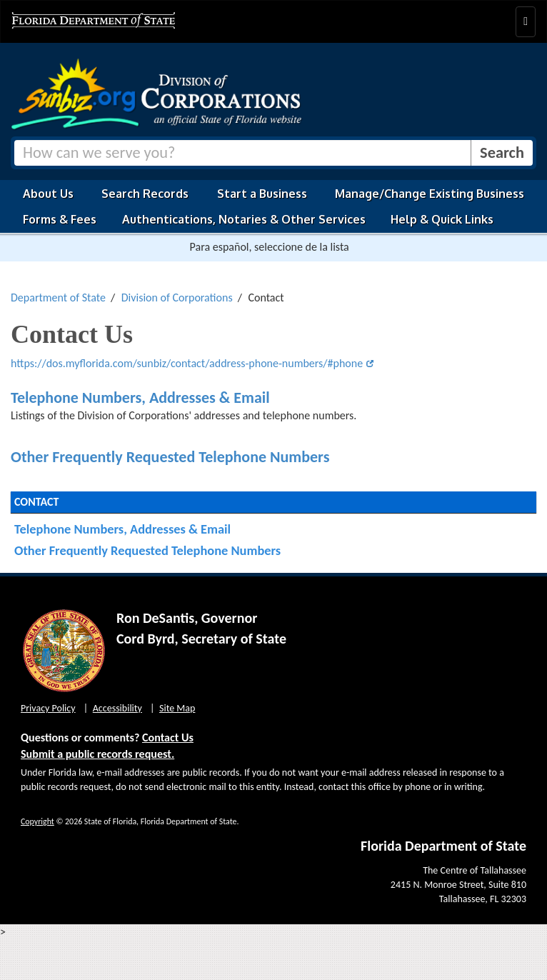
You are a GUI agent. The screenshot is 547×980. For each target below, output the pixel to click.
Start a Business (262, 194)
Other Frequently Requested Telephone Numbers (170, 457)
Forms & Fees (60, 219)
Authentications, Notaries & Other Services (244, 219)
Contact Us (168, 737)
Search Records (145, 194)
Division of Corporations (177, 297)
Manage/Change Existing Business (430, 194)
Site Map (177, 708)
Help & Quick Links (442, 219)
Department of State (58, 297)
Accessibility (117, 708)
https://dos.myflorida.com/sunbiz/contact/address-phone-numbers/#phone (187, 363)
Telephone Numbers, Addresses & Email (140, 397)
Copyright (37, 821)
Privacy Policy (48, 708)
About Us (48, 194)
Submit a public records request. (97, 754)
